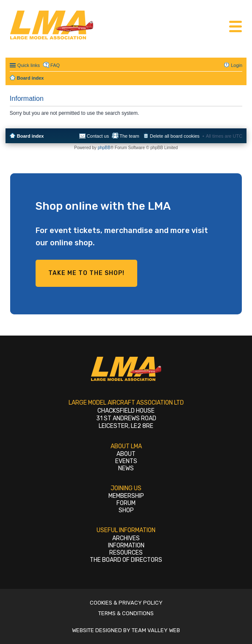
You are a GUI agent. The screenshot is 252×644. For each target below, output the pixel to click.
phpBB (104, 148)
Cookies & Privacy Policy (126, 603)
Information (126, 545)
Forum (126, 503)
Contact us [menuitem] (98, 136)
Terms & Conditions (126, 613)
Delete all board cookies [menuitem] (175, 136)
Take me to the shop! (86, 273)
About (126, 454)
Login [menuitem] (237, 65)
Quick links (29, 65)
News (126, 468)
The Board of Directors (126, 560)
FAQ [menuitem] (55, 65)
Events (126, 461)
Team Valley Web (156, 630)
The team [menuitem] (129, 136)
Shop (126, 510)
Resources (126, 553)
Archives (126, 538)
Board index (30, 136)
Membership (126, 496)
